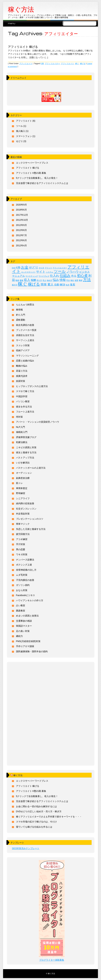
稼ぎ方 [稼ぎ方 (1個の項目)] (15, 285)
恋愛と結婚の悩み (25, 361)
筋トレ (19, 483)
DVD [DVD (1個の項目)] (14, 268)
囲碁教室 (21, 611)
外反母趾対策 (23, 514)
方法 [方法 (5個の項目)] (87, 280)
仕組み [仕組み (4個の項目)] (65, 276)
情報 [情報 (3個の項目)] (63, 280)
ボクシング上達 (24, 565)
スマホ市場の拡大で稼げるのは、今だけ (36, 822)
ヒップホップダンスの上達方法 (32, 386)
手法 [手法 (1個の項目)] (68, 280)
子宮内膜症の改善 (25, 580)
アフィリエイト (26, 63)
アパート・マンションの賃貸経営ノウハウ (38, 422)
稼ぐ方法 (21, 9)
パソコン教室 (23, 401)
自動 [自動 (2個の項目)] (57, 285)
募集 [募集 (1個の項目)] (22, 280)
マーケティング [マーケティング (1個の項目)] (32, 276)
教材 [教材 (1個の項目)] (81, 280)
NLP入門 (20, 427)
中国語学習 (22, 396)
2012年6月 (21, 240)
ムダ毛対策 (22, 575)
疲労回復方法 (23, 534)
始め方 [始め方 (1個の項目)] (49, 280)
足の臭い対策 (23, 631)
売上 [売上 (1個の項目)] (44, 280)
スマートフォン (24, 136)
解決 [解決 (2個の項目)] (63, 285)
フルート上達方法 (25, 412)
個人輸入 (21, 131)
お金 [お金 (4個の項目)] (25, 267)
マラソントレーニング (27, 356)
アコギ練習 (22, 539)
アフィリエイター (52, 63)
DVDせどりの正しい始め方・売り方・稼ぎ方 (39, 811)
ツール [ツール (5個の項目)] (60, 271)
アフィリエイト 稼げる (23, 46)
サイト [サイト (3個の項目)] (41, 272)
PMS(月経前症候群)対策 (28, 641)
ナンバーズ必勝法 (25, 560)
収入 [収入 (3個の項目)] (27, 280)
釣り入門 (21, 315)
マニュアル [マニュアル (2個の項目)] (18, 276)
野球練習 (21, 493)
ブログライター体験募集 (52, 960)
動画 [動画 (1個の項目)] (17, 280)
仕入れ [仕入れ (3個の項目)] (54, 276)
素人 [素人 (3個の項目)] (50, 284)
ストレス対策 (23, 345)
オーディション (24, 473)
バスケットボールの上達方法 (31, 468)
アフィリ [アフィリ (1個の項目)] (48, 268)
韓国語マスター (24, 626)
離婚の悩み (22, 366)
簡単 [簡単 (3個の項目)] (44, 284)
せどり (19, 141)
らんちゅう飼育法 (25, 305)
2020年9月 (21, 205)
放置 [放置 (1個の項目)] (76, 280)
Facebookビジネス (25, 595)
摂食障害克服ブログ (26, 437)
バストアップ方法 (25, 458)
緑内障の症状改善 (25, 503)
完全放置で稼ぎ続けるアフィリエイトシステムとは (42, 183)
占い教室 (21, 605)
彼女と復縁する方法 (26, 452)
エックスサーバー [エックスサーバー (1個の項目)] (28, 272)
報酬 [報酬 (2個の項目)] (33, 280)
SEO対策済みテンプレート (26, 848)
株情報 (19, 310)
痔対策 (19, 417)
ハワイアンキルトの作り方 (30, 600)
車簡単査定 (22, 488)
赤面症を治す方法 (25, 335)
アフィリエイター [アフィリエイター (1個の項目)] (60, 268)
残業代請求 (22, 376)
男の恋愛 (21, 549)
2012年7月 (21, 235)
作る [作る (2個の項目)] (74, 276)
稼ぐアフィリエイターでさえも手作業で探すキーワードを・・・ (49, 817)
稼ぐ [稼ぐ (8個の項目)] (23, 284)
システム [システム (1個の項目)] (50, 272)
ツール (19, 126)
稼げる (83, 63)
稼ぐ (77, 63)
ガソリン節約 (23, 585)
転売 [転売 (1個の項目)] (68, 285)
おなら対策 (22, 590)
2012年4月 (21, 245)
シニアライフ (23, 498)
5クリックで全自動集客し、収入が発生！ (37, 178)
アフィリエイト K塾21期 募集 (31, 173)
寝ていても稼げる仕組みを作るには (34, 827)
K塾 (42, 63)
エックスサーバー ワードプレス (32, 163)
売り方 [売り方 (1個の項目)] (39, 280)
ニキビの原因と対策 (26, 447)
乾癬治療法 (22, 442)
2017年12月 (22, 215)
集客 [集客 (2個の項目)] (73, 285)
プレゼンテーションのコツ (30, 519)
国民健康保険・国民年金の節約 (32, 651)
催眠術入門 (22, 432)
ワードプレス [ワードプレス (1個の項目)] (44, 276)
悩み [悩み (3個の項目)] (56, 280)
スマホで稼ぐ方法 (25, 391)
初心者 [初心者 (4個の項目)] (82, 276)
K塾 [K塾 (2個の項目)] (18, 268)
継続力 (19, 636)
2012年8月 (21, 230)
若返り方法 (22, 371)
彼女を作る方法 (24, 407)
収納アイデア (23, 350)
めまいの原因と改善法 (27, 616)
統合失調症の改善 (25, 325)
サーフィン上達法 (25, 340)
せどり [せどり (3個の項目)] (34, 267)
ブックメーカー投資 (26, 330)
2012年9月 (21, 225)
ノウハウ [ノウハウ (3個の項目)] (73, 272)
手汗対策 (21, 544)
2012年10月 (22, 220)
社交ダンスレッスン (26, 509)
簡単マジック (23, 524)
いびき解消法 (23, 463)
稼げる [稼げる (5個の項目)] (34, 284)
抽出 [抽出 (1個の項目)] (72, 280)
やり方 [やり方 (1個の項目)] (42, 268)
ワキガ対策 (22, 554)
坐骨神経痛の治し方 (26, 570)
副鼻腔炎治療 (23, 478)
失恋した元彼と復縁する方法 (31, 529)
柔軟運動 (21, 320)
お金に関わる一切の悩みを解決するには (36, 806)
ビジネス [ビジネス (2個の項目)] (84, 272)
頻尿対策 (21, 381)
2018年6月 (21, 210)
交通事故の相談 (24, 621)
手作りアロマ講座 (25, 646)
